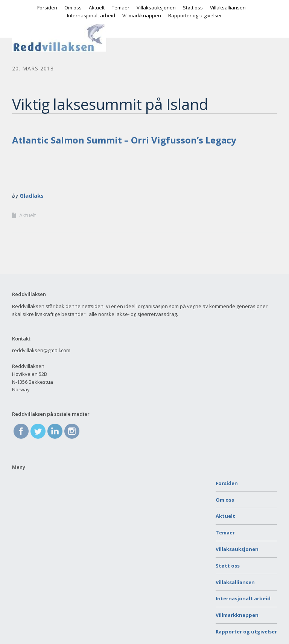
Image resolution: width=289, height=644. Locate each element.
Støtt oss (193, 8)
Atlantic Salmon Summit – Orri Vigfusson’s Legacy (124, 140)
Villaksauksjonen (156, 8)
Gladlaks (32, 195)
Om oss (73, 8)
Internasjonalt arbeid (91, 15)
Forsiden (47, 8)
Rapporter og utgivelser (195, 15)
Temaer (121, 8)
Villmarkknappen (142, 15)
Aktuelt (97, 8)
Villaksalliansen (228, 8)
